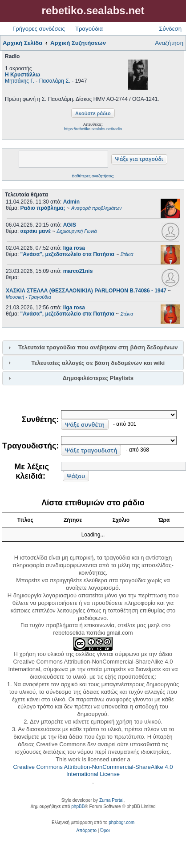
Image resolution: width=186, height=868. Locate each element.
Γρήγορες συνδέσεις (39, 29)
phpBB (78, 806)
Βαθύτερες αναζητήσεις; (93, 176)
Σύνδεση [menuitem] (170, 29)
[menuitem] (87, 831)
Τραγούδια (89, 29)
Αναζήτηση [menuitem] (169, 43)
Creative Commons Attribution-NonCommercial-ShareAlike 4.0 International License (93, 771)
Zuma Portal (111, 800)
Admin (71, 202)
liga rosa (74, 248)
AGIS (70, 225)
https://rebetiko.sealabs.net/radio (93, 129)
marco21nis (78, 271)
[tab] (93, 348)
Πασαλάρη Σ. (55, 81)
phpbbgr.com (121, 822)
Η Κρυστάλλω (22, 75)
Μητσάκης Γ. (20, 81)
